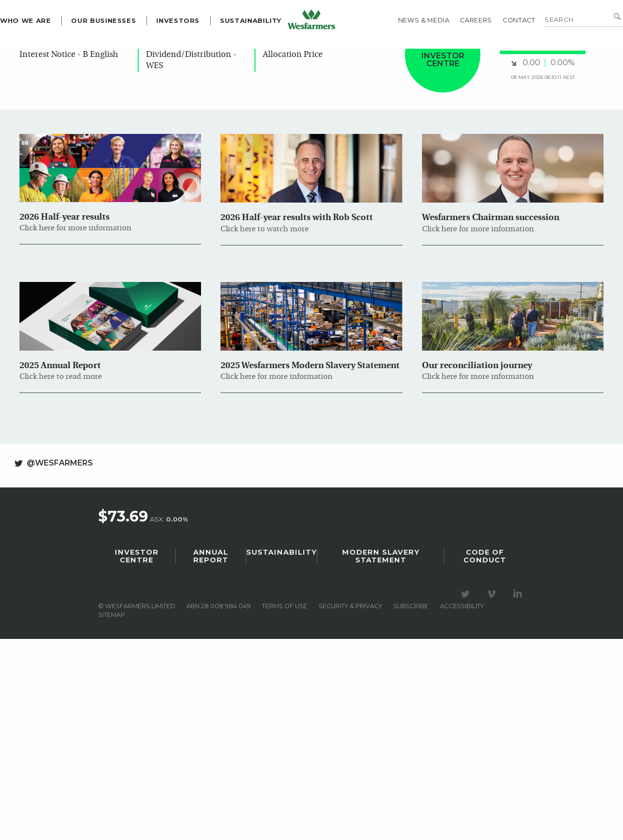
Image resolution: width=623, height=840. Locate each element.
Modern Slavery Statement (381, 794)
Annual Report (211, 794)
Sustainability (270, 55)
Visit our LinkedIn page (519, 832)
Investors (197, 55)
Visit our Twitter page (467, 832)
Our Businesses (123, 55)
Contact (499, 55)
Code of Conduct (485, 794)
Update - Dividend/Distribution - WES (191, 294)
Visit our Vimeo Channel (493, 832)
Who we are (45, 55)
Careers (457, 55)
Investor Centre (137, 794)
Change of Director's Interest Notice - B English (69, 288)
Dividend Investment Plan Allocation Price (313, 288)
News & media (404, 55)
